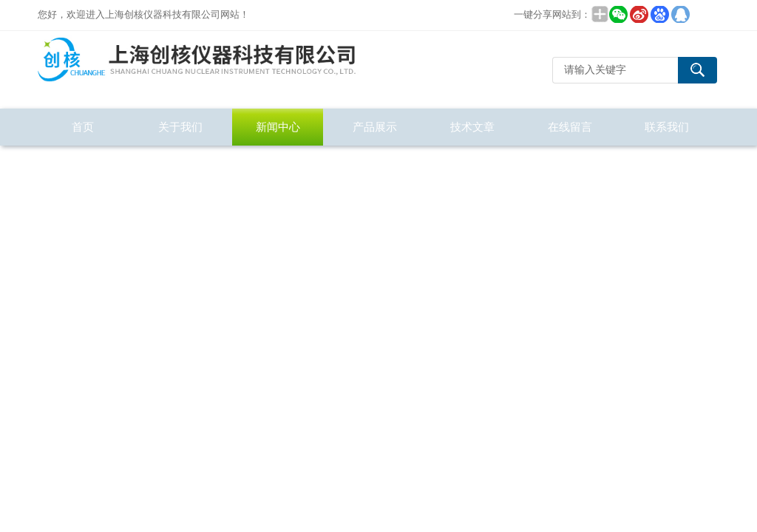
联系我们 (667, 127)
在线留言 (570, 127)
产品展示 (375, 127)
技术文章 (472, 127)
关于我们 (180, 127)
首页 (83, 127)
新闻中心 (278, 127)
